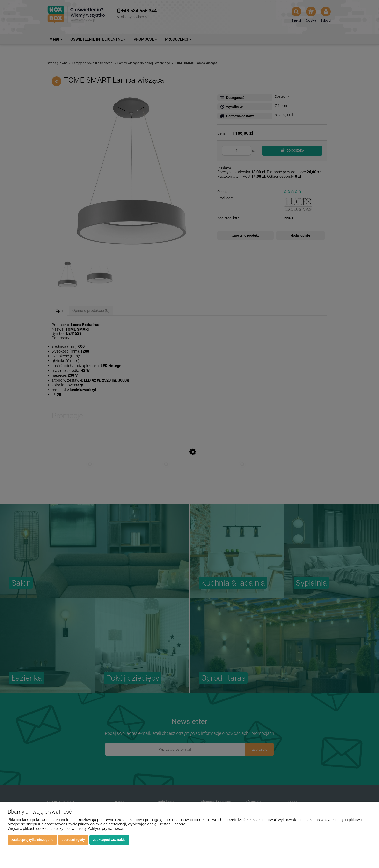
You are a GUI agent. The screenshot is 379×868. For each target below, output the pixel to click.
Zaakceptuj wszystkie (109, 840)
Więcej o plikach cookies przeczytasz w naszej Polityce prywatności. (66, 828)
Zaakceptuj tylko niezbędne (32, 840)
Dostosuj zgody (73, 840)
